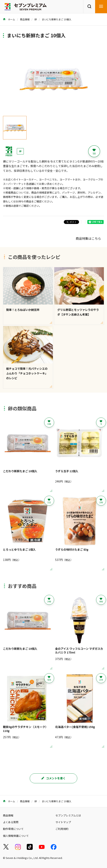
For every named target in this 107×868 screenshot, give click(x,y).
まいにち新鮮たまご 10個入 (57, 19)
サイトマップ (63, 822)
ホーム (9, 19)
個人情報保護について (16, 836)
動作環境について (13, 829)
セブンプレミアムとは (68, 815)
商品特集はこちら (88, 238)
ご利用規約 (62, 829)
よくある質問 (11, 822)
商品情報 (25, 19)
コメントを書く (53, 778)
